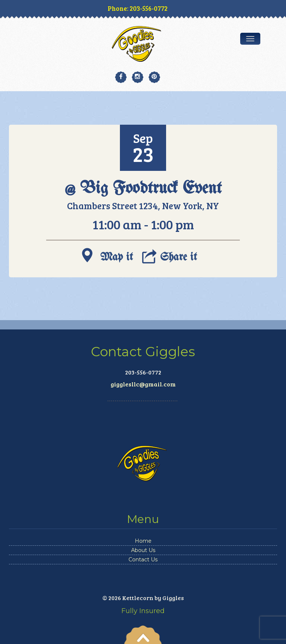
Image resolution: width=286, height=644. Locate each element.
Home (143, 541)
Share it (169, 255)
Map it (107, 255)
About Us (143, 550)
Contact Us (143, 559)
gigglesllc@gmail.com (143, 384)
